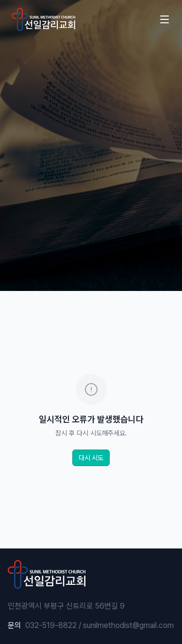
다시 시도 (91, 458)
